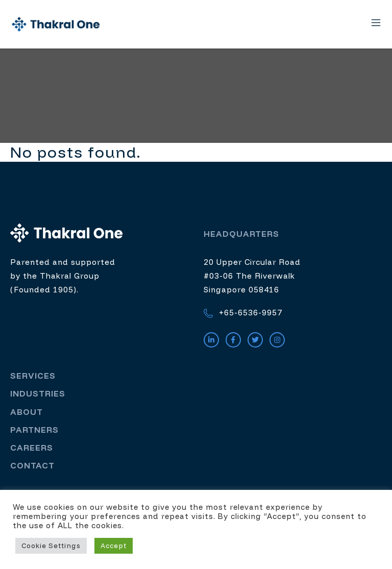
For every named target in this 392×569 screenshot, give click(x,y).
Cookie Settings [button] (51, 546)
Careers (32, 448)
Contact (32, 466)
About (27, 412)
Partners (34, 430)
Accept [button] (114, 546)
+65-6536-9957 (243, 314)
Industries (38, 394)
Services (33, 376)
